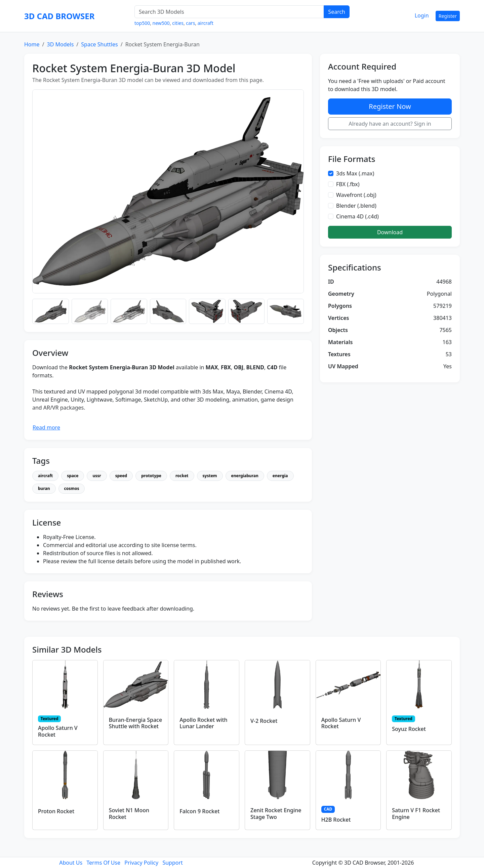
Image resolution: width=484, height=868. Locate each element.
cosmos (72, 488)
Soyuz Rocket (409, 729)
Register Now (390, 106)
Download (390, 232)
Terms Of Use (103, 863)
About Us (71, 863)
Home (32, 44)
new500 (161, 23)
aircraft (206, 23)
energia (280, 476)
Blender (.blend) (356, 206)
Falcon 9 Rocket (199, 811)
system (210, 476)
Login (422, 15)
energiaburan (245, 476)
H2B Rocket (336, 820)
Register (448, 16)
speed (121, 476)
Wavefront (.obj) (356, 195)
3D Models (60, 44)
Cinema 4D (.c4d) (357, 216)
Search (337, 12)
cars (190, 23)
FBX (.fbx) (348, 184)
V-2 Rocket (264, 721)
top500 (142, 23)
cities (178, 23)
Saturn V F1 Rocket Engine (416, 813)
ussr (97, 476)
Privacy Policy (141, 863)
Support (172, 863)
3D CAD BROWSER (59, 16)
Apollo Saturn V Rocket (58, 731)
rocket (182, 476)
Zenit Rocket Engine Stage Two (276, 813)
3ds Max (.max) (355, 173)
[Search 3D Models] (229, 12)
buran (44, 488)
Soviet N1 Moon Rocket (129, 813)
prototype (151, 476)
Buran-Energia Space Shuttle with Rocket (135, 723)
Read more (46, 427)
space (73, 476)
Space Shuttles (99, 44)
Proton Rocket (56, 811)
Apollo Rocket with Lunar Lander (203, 723)
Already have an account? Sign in (390, 124)
